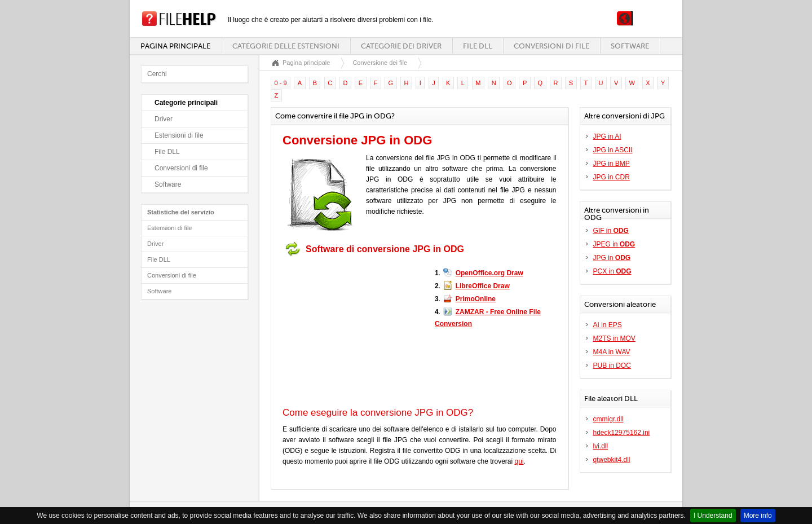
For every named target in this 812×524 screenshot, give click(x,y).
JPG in (612, 258)
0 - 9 (281, 83)
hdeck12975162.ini (622, 433)
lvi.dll (601, 446)
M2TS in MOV (614, 338)
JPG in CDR (612, 177)
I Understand (713, 516)
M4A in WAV (612, 352)
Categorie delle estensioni (286, 46)
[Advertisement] (353, 332)
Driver (164, 119)
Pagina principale (175, 46)
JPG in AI (607, 136)
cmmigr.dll (608, 419)
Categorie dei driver (401, 46)
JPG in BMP (612, 164)
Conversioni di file (551, 46)
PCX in (612, 271)
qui (519, 461)
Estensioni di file (179, 135)
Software (630, 46)
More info (758, 516)
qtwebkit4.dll (612, 460)
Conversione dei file (380, 63)
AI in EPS (608, 325)
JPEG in (614, 244)
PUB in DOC (612, 366)
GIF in (611, 231)
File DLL (478, 46)
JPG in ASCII (613, 150)
